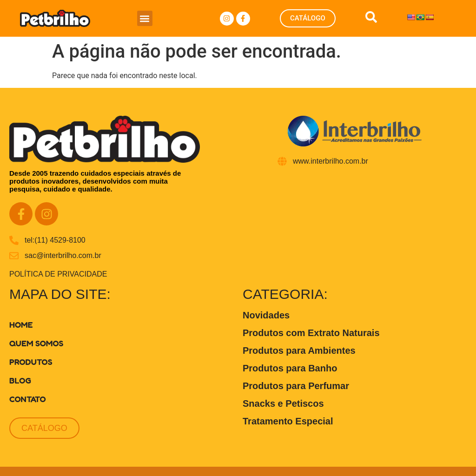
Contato (28, 399)
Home (21, 324)
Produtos (31, 362)
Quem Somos (36, 343)
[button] (145, 18)
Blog (20, 380)
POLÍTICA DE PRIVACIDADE (58, 274)
